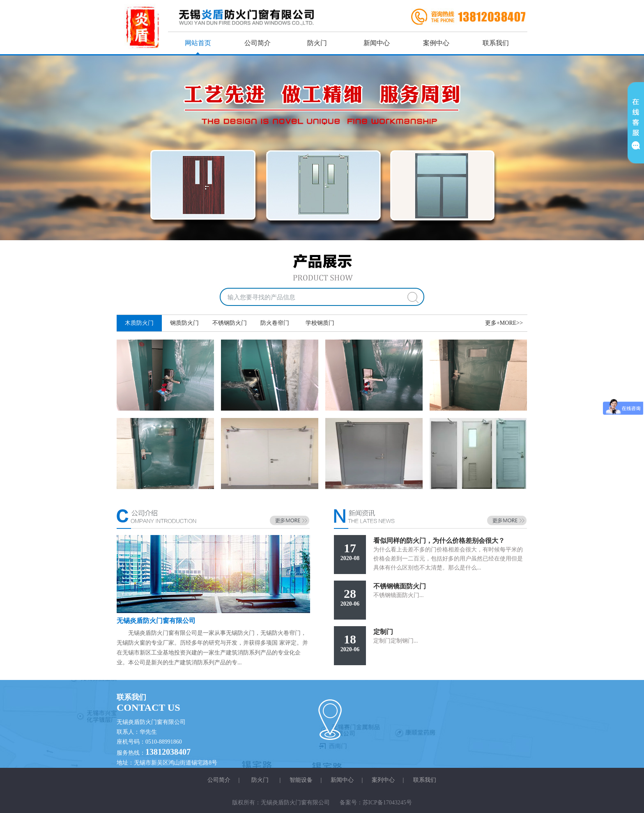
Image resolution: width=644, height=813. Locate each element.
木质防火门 (139, 323)
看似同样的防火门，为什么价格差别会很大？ (439, 541)
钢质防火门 (184, 323)
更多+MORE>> (504, 323)
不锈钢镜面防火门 (400, 586)
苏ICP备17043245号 (387, 803)
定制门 (383, 632)
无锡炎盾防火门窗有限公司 (156, 621)
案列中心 (383, 780)
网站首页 (198, 43)
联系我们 (496, 43)
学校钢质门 (320, 323)
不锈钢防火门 (230, 323)
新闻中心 (377, 43)
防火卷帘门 (275, 323)
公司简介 (258, 43)
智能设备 (301, 780)
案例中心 (436, 43)
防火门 (317, 43)
